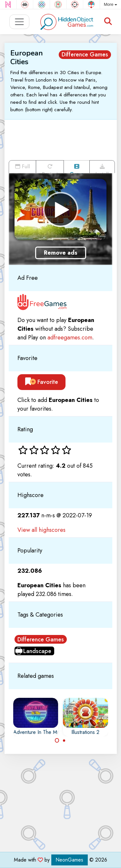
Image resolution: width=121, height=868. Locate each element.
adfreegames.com (70, 337)
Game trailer (77, 168)
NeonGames (70, 860)
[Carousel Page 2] (64, 740)
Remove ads (61, 253)
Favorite (42, 382)
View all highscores (41, 530)
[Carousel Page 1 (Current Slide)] (57, 740)
